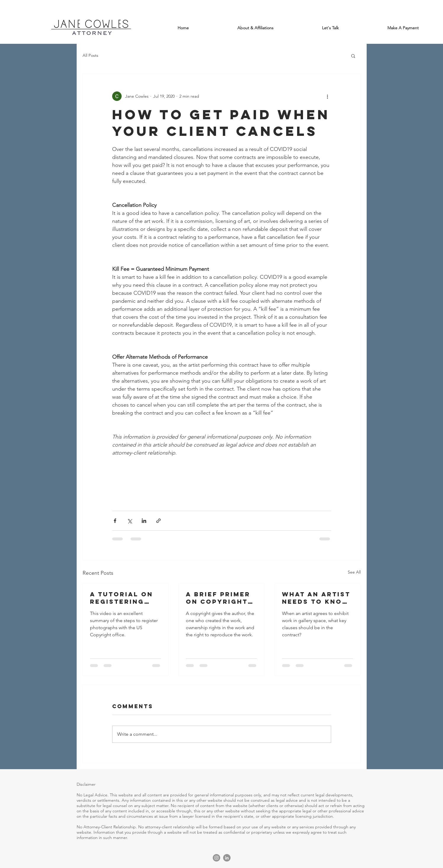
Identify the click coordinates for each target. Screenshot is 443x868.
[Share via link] (158, 521)
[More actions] (328, 96)
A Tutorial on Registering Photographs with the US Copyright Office (121, 598)
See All (354, 572)
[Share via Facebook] (115, 521)
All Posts (90, 55)
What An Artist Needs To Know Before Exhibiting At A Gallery (316, 598)
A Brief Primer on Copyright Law (218, 598)
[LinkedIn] (227, 858)
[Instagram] (216, 858)
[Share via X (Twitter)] (129, 521)
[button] (353, 56)
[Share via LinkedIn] (144, 521)
